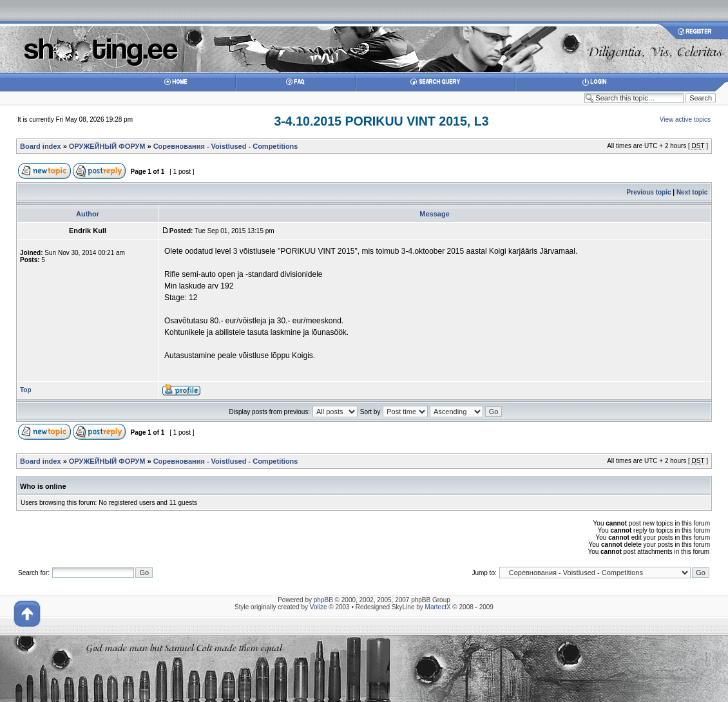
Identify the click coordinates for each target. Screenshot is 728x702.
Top (26, 390)
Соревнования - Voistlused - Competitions (226, 146)
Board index (41, 146)
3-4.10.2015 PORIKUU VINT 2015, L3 (381, 121)
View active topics (685, 119)
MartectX (438, 607)
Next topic (692, 192)
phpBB (323, 600)
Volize (319, 607)
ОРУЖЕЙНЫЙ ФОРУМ (107, 146)
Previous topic (649, 192)
